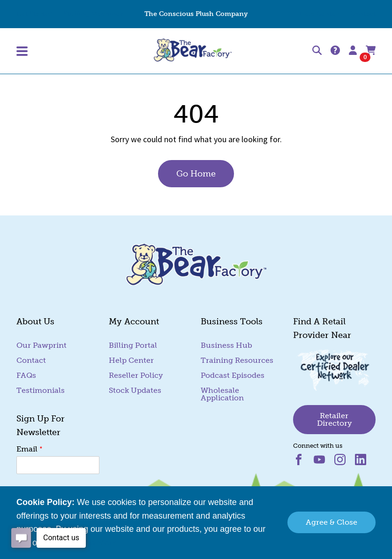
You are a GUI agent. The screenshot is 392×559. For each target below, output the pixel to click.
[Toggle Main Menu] (75, 51)
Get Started (34, 14)
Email (30, 449)
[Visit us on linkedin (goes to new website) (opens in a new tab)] (364, 463)
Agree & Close (332, 522)
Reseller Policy (136, 375)
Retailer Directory (334, 419)
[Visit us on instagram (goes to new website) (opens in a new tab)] (345, 463)
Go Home (196, 174)
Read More (96, 543)
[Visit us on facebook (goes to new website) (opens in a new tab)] (303, 463)
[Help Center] (335, 51)
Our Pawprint (41, 345)
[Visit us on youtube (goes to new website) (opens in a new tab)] (324, 463)
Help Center (319, 14)
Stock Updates (135, 390)
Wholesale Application (222, 394)
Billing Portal (133, 345)
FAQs (26, 375)
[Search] (317, 51)
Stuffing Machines (94, 14)
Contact (363, 14)
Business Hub (226, 345)
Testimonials (41, 390)
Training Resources (237, 360)
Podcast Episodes (233, 375)
